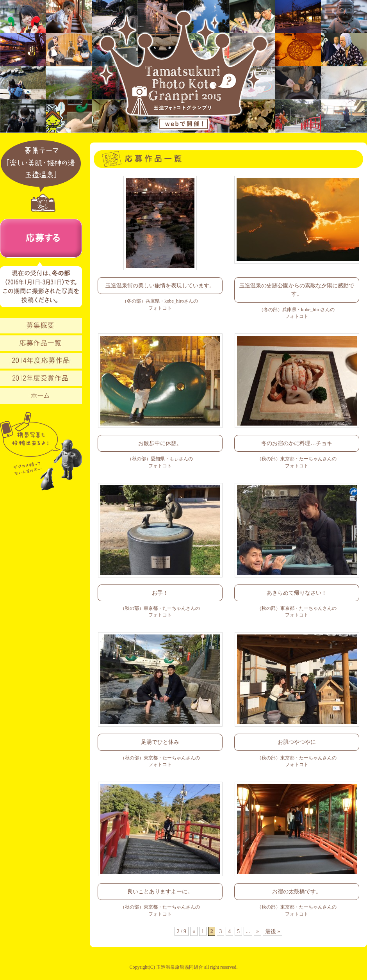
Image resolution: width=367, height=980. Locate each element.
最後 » (273, 931)
